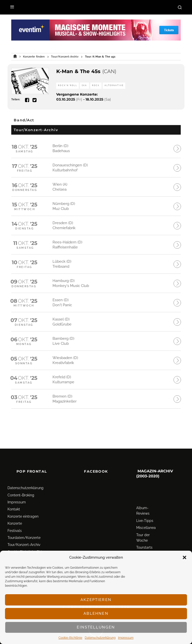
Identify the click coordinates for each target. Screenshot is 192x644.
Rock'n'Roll (67, 85)
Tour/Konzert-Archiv (24, 532)
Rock (96, 85)
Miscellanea (146, 515)
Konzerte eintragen (23, 504)
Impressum (126, 638)
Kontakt (14, 497)
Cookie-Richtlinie (70, 638)
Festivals (15, 518)
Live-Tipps (145, 508)
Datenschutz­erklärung (100, 638)
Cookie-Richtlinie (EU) (25, 539)
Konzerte (15, 511)
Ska (84, 85)
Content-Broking (21, 482)
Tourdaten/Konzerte (24, 525)
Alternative (114, 85)
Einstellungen (96, 627)
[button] (184, 557)
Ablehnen (96, 613)
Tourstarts (144, 535)
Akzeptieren (96, 600)
